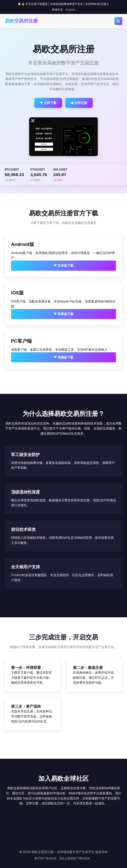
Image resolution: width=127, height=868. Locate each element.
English (71, 10)
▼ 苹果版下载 (64, 314)
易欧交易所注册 (21, 21)
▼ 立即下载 (48, 103)
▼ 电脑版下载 (64, 357)
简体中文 (57, 10)
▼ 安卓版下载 (64, 265)
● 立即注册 (79, 103)
